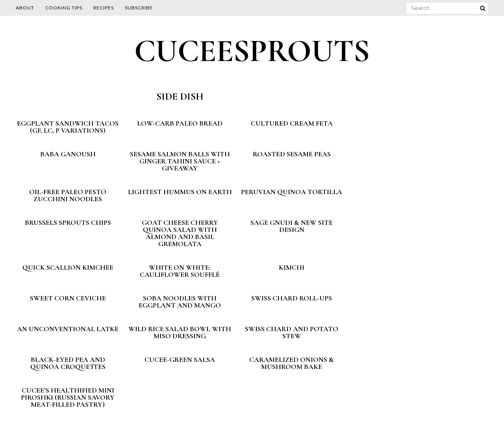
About (25, 8)
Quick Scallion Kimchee (68, 267)
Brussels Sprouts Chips (68, 222)
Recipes (104, 8)
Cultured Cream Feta (292, 123)
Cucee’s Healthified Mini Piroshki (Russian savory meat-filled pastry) (68, 397)
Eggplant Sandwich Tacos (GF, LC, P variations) (68, 127)
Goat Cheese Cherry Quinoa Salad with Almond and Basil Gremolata (180, 233)
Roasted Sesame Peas (292, 154)
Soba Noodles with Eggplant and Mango (180, 302)
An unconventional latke (68, 329)
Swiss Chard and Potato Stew (292, 332)
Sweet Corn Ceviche (68, 298)
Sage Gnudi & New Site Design (292, 226)
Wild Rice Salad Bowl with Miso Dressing (180, 332)
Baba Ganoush (68, 154)
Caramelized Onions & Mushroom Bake (292, 363)
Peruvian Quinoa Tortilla (292, 192)
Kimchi (292, 267)
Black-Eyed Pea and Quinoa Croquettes (68, 363)
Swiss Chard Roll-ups (292, 298)
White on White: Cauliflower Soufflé (180, 271)
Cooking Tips (64, 8)
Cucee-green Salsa (180, 359)
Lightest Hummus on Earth (180, 192)
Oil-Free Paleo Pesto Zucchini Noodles (68, 195)
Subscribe (139, 8)
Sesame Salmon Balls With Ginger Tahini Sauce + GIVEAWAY (180, 161)
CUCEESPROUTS (252, 51)
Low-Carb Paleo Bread (180, 123)
